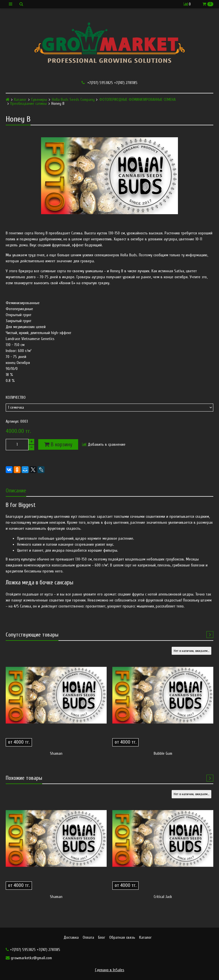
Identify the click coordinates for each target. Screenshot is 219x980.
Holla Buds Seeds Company (73, 100)
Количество (16, 398)
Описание (16, 491)
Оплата (88, 937)
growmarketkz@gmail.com (29, 958)
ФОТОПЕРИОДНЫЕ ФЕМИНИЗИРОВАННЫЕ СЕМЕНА (137, 100)
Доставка (71, 937)
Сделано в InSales (110, 970)
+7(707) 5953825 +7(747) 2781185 (109, 83)
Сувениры (39, 100)
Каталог (20, 100)
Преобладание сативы (29, 104)
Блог (102, 937)
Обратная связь (122, 937)
